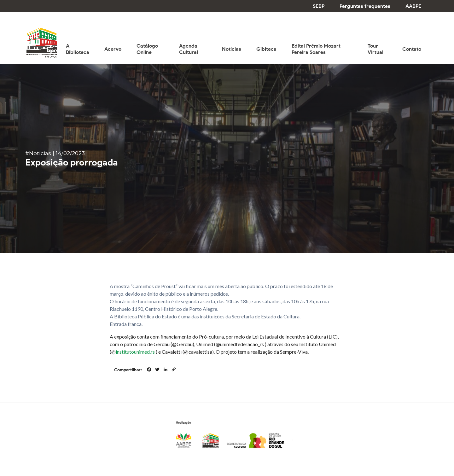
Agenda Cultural (189, 49)
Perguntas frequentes (365, 6)
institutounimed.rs (135, 352)
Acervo (113, 49)
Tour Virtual (375, 49)
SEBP (319, 6)
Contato (412, 49)
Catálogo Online (147, 49)
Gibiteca (266, 49)
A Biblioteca (78, 49)
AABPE (413, 6)
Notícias (232, 49)
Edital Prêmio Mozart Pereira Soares (316, 49)
